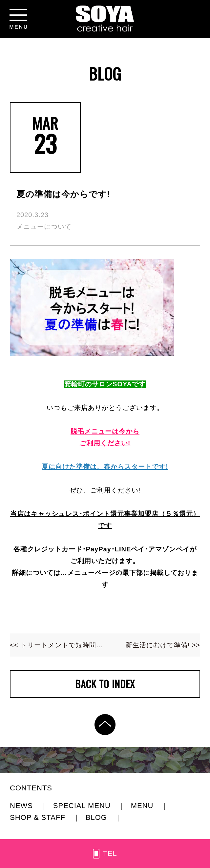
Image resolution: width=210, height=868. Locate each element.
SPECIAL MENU (83, 806)
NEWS (22, 806)
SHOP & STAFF (39, 817)
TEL (110, 853)
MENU (143, 806)
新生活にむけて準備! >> (163, 645)
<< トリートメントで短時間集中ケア (57, 645)
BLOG (97, 817)
